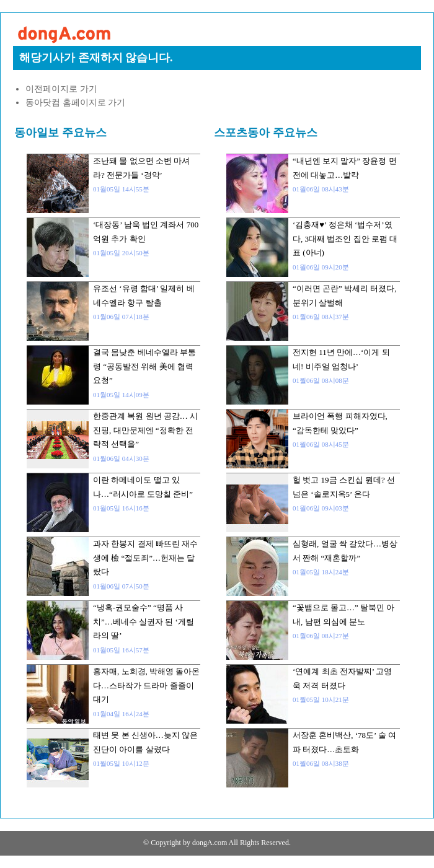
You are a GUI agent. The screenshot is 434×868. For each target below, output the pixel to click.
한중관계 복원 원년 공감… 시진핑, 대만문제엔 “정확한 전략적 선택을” (145, 430)
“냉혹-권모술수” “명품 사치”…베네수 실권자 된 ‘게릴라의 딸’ (144, 621)
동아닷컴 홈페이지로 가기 (75, 103)
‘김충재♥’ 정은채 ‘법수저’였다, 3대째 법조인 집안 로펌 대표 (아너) (345, 239)
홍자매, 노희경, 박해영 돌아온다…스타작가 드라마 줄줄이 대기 (146, 685)
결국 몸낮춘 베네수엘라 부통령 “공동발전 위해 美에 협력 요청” (144, 366)
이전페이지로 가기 (61, 89)
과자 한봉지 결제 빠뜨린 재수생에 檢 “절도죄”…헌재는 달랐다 (145, 558)
